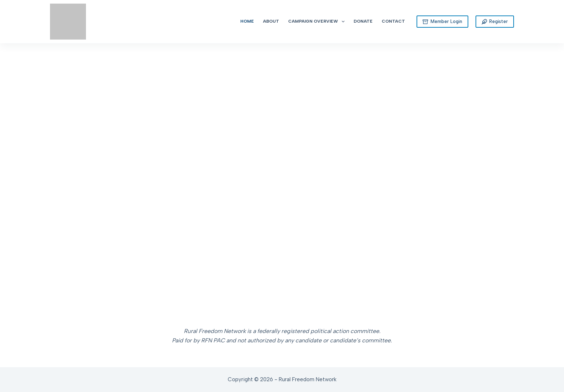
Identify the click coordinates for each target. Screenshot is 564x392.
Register (495, 22)
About (271, 21)
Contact (393, 21)
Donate (363, 21)
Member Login (442, 22)
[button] (15, 158)
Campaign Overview (318, 22)
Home (247, 21)
